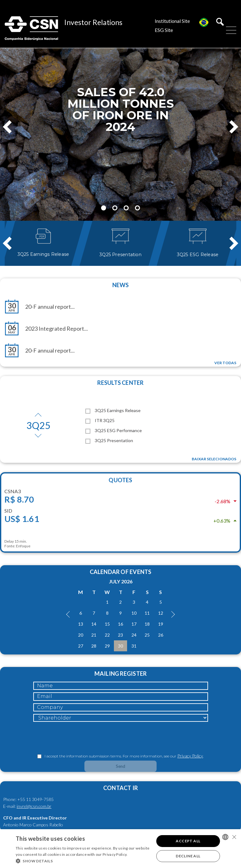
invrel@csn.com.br (34, 806)
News (121, 285)
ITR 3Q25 (100, 420)
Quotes (120, 480)
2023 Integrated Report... (56, 328)
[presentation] (81, 738)
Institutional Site (172, 21)
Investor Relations (93, 22)
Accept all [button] (188, 841)
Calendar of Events (121, 572)
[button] (83, 860)
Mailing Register (121, 674)
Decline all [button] (188, 856)
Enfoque (23, 546)
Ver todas (225, 363)
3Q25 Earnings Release (113, 410)
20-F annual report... (50, 307)
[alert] (120, 849)
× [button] (234, 837)
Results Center (120, 383)
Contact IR (120, 788)
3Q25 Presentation (109, 440)
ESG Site (164, 30)
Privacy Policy (190, 756)
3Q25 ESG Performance (114, 430)
